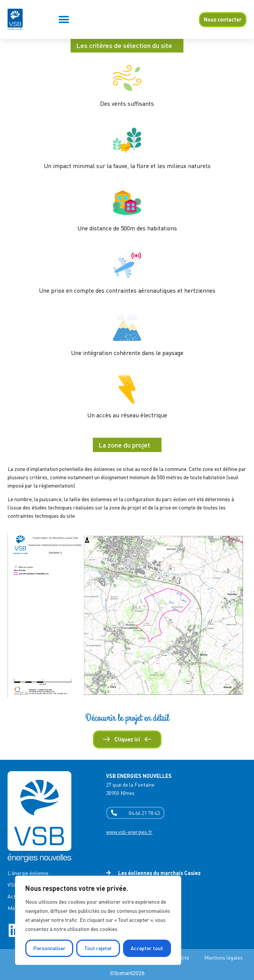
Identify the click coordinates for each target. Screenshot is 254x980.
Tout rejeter (98, 948)
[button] (64, 19)
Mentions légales (223, 958)
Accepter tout (147, 948)
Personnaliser (49, 948)
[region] (98, 920)
